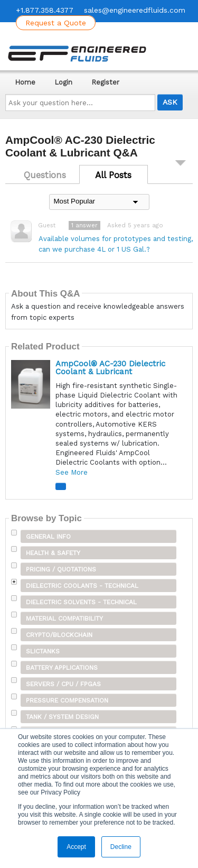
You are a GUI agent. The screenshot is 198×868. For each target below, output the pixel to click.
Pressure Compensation (67, 700)
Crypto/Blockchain (59, 635)
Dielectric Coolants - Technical (82, 586)
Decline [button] (121, 847)
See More (72, 472)
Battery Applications (62, 668)
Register (105, 82)
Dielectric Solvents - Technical (81, 602)
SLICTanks (43, 651)
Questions (45, 175)
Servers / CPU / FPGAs (63, 684)
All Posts (113, 175)
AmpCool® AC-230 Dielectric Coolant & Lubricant (110, 368)
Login (63, 82)
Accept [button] (76, 847)
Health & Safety (53, 553)
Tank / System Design (62, 717)
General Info (48, 537)
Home (25, 82)
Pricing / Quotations (61, 569)
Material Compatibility (64, 618)
